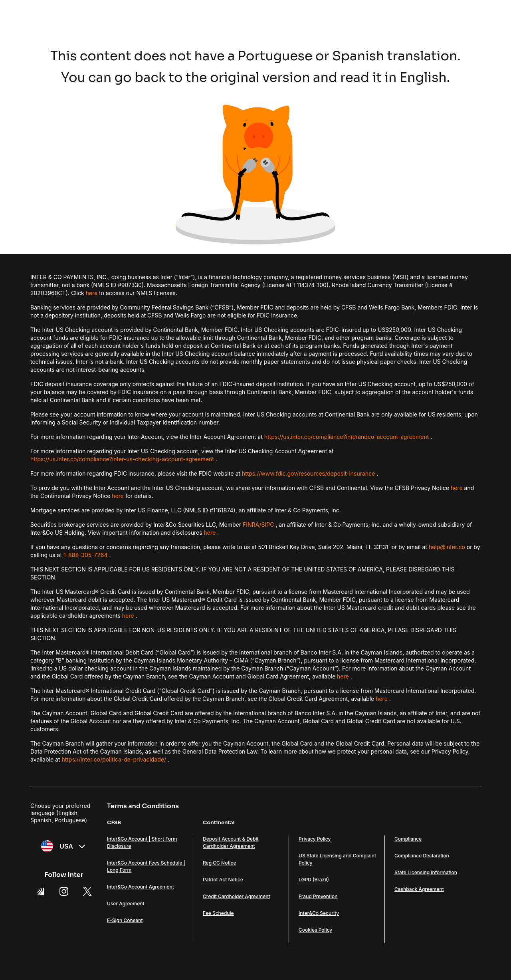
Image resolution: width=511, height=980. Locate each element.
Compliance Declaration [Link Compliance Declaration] (422, 856)
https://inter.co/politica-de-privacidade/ (114, 759)
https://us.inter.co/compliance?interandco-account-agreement (347, 437)
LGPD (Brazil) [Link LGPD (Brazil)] (314, 880)
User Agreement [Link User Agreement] (126, 904)
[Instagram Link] (64, 891)
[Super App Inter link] (40, 891)
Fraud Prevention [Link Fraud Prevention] (318, 896)
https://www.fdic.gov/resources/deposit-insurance (309, 473)
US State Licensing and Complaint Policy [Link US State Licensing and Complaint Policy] (337, 859)
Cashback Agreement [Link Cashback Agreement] (419, 889)
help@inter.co (447, 547)
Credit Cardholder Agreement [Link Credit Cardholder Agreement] (237, 896)
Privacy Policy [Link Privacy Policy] (315, 839)
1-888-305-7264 (86, 555)
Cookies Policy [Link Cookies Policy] (315, 930)
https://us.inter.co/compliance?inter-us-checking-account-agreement (122, 459)
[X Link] (87, 891)
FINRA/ (252, 525)
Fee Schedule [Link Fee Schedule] (218, 913)
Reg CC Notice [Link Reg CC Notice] (220, 863)
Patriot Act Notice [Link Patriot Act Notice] (223, 880)
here (92, 293)
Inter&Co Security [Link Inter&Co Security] (319, 913)
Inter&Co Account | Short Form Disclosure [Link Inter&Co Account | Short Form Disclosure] (142, 842)
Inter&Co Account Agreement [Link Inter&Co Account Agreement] (141, 887)
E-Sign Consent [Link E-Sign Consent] (125, 920)
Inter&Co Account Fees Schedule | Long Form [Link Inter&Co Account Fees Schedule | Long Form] (146, 866)
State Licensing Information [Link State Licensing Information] (426, 872)
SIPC (268, 525)
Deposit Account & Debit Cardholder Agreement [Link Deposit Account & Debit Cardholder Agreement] (231, 842)
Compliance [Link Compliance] (408, 839)
